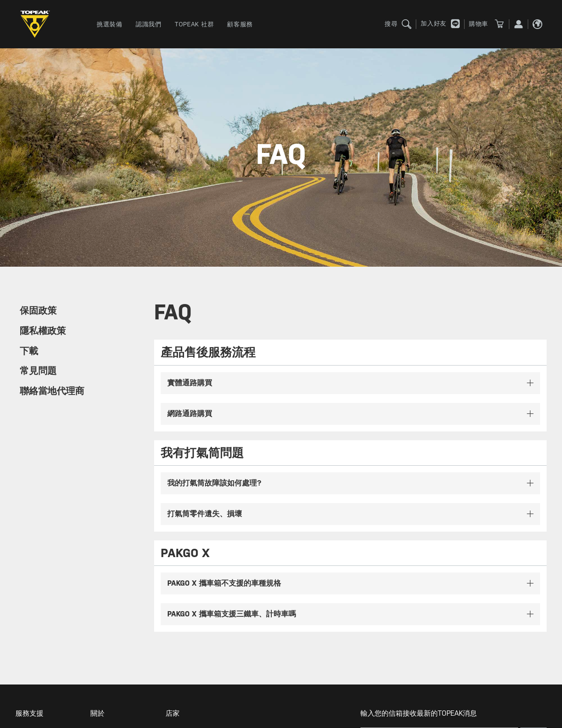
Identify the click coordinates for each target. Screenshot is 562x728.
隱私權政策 (43, 331)
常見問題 (38, 371)
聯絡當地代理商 (52, 391)
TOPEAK (37, 24)
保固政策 (38, 311)
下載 (29, 351)
